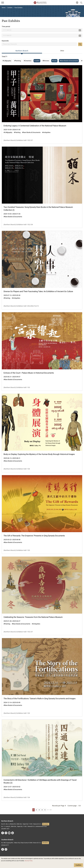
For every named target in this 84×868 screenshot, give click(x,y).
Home (4, 8)
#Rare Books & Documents (69, 61)
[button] (77, 3)
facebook (3, 833)
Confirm (78, 865)
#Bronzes (46, 61)
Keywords (5, 41)
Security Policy (29, 861)
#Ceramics (28, 61)
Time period (6, 26)
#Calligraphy (7, 61)
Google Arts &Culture (13, 833)
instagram (6, 833)
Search (80, 44)
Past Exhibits (18, 8)
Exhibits (10, 8)
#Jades (37, 61)
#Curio (54, 61)
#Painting (17, 61)
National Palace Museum (40, 3)
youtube (9, 833)
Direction (46, 824)
